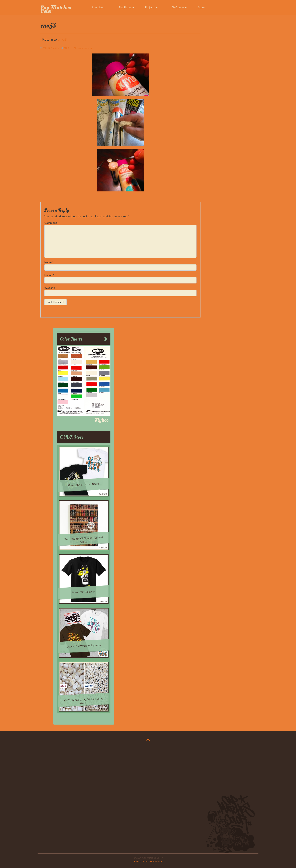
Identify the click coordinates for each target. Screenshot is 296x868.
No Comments (83, 48)
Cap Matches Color (56, 9)
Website (50, 288)
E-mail (48, 275)
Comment (50, 223)
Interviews (99, 7)
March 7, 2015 (51, 48)
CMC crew (179, 7)
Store (201, 7)
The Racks (126, 7)
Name (48, 262)
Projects (151, 7)
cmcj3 (62, 39)
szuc (66, 48)
